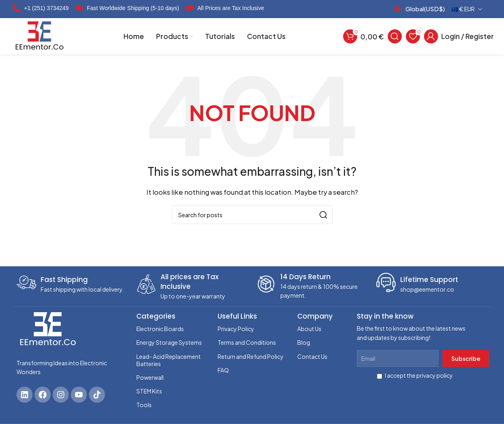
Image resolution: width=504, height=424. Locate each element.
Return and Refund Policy (251, 356)
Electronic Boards (160, 329)
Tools (144, 405)
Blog (304, 342)
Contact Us (312, 356)
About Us (309, 329)
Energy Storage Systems (169, 342)
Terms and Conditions (247, 342)
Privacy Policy (236, 329)
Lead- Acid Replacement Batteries (169, 360)
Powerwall (150, 377)
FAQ (223, 370)
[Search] (395, 36)
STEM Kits (149, 391)
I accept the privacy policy (415, 375)
